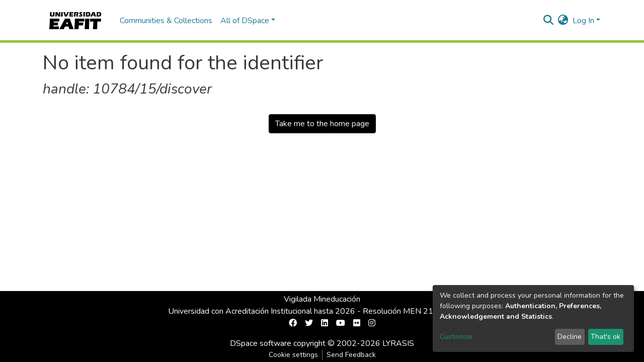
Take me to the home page (322, 124)
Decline (570, 337)
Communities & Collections (166, 21)
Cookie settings (293, 355)
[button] (563, 21)
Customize (456, 337)
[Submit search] (549, 21)
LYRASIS (398, 343)
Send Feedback (351, 355)
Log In (583, 21)
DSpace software (261, 343)
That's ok (606, 337)
